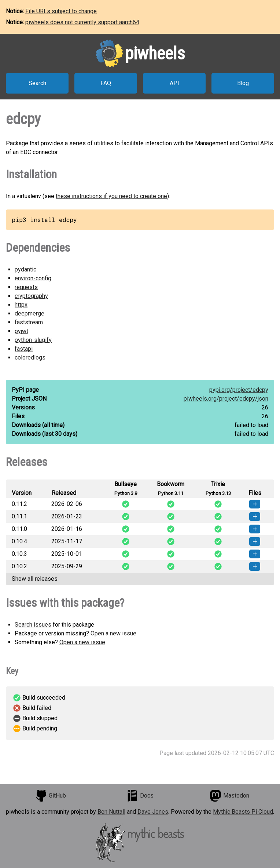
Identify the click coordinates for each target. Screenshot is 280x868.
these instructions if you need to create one (111, 196)
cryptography (31, 296)
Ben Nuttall (111, 812)
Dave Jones (153, 812)
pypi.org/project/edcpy (239, 390)
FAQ (106, 83)
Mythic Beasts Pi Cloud (243, 812)
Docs (140, 796)
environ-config (33, 278)
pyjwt (21, 331)
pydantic (25, 269)
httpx (21, 305)
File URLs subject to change (61, 11)
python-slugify (33, 340)
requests (26, 287)
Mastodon (229, 796)
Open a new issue (113, 633)
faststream (29, 322)
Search (37, 83)
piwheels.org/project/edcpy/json (226, 399)
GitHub (51, 796)
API (174, 83)
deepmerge (30, 313)
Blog (243, 83)
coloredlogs (30, 358)
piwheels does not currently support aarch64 (82, 22)
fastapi (24, 349)
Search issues (33, 625)
